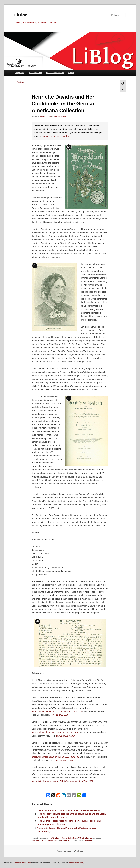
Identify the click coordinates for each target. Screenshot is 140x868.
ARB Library (56, 838)
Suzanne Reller (60, 117)
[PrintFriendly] (79, 796)
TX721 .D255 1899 (65, 760)
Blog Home (20, 73)
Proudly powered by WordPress (70, 851)
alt (69, 147)
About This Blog (35, 73)
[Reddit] (58, 796)
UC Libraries (87, 838)
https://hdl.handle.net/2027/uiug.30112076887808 (55, 732)
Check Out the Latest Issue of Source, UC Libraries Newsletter (69, 810)
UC (79, 838)
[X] (53, 796)
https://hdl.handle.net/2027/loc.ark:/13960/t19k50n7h (57, 711)
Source (71, 73)
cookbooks (36, 841)
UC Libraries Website (55, 73)
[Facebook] (48, 796)
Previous (19, 82)
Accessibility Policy (76, 863)
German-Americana (50, 841)
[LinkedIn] (64, 796)
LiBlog (21, 15)
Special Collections (69, 838)
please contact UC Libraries (56, 136)
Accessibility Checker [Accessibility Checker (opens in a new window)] (22, 863)
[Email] (69, 796)
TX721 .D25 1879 (60, 715)
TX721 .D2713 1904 (65, 736)
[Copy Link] (74, 796)
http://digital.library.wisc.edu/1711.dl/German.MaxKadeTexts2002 (62, 781)
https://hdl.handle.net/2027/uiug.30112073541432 (55, 757)
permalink (89, 841)
